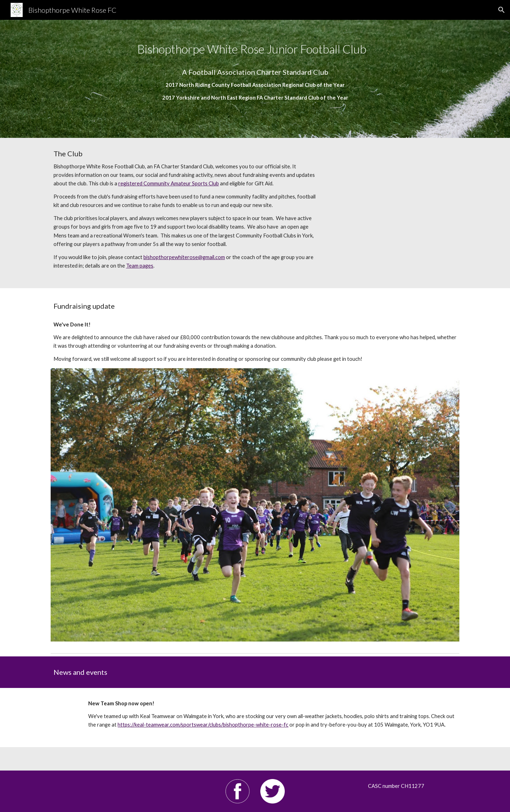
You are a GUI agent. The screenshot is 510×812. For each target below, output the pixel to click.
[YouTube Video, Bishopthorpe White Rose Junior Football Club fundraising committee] (395, 192)
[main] (255, 79)
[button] (501, 10)
